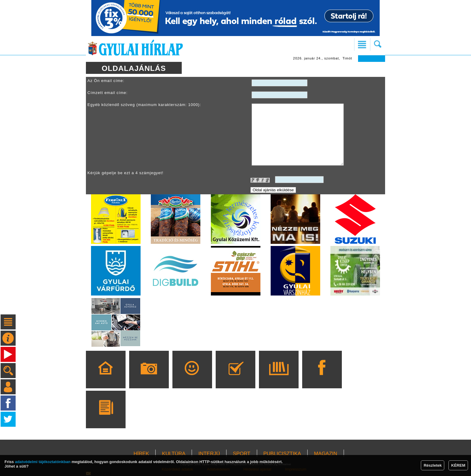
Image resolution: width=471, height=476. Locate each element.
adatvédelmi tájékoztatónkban (43, 462)
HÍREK (141, 454)
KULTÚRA (174, 454)
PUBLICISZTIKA (282, 454)
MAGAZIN (325, 454)
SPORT (242, 454)
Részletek (433, 465)
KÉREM (458, 465)
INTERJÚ (209, 454)
